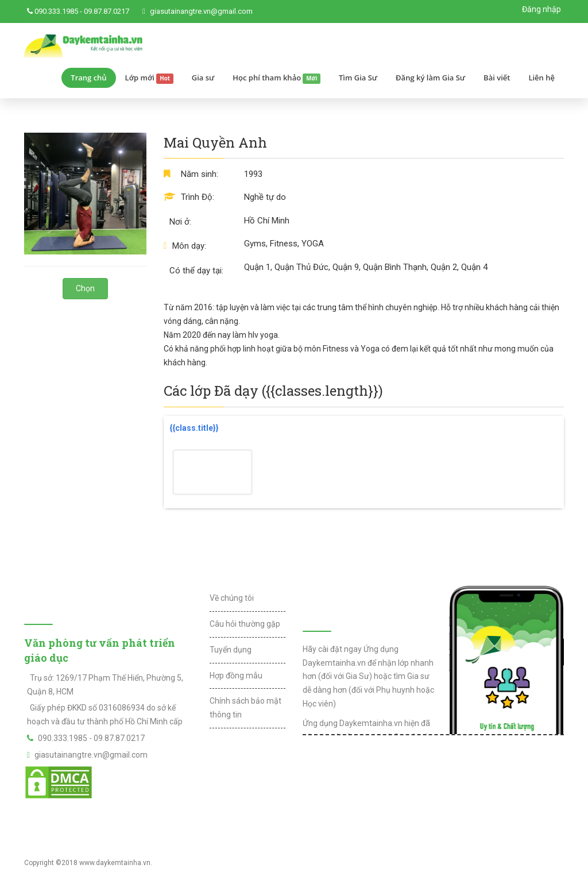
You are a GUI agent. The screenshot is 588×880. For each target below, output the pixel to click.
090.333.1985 (56, 11)
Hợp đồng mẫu (236, 676)
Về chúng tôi (232, 598)
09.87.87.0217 (107, 11)
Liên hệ (541, 78)
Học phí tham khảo (276, 78)
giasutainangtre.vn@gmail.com (201, 11)
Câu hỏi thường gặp (245, 624)
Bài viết (497, 78)
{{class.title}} (194, 428)
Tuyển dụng (231, 650)
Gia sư (203, 78)
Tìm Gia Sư (358, 78)
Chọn (85, 288)
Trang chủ (88, 78)
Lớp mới (149, 78)
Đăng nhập (541, 9)
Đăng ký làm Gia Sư (430, 78)
